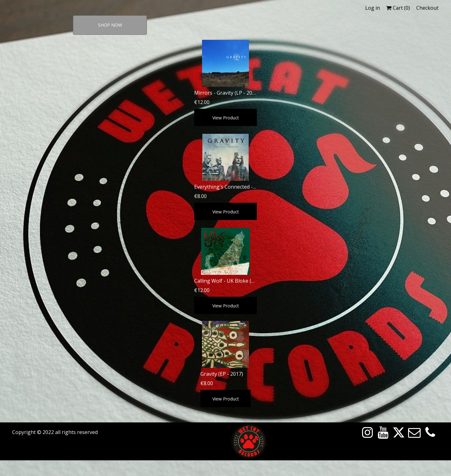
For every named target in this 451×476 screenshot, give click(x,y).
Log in (373, 8)
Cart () (398, 8)
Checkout (427, 8)
